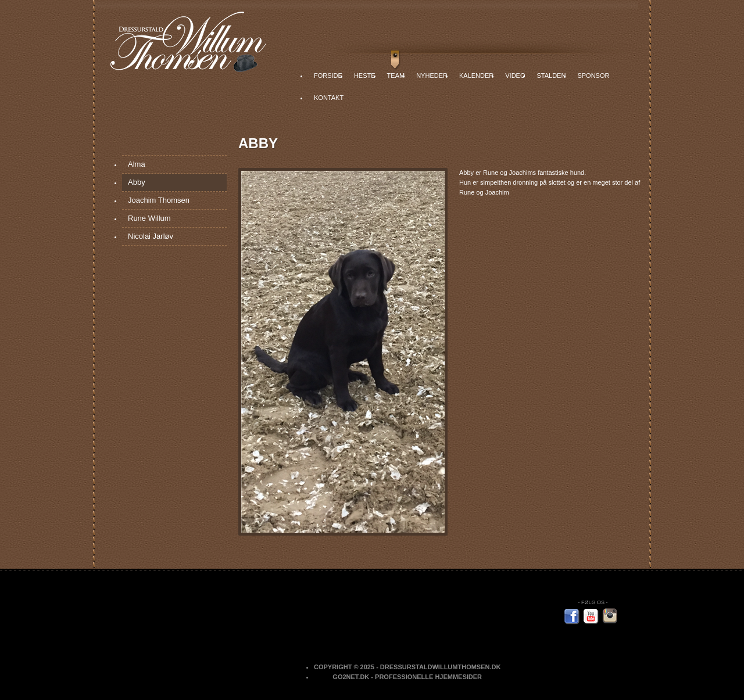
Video (515, 76)
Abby (137, 182)
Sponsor (593, 76)
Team (396, 76)
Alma (137, 164)
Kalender (476, 76)
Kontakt (329, 98)
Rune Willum (149, 218)
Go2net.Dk (351, 677)
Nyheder (432, 76)
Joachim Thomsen (159, 200)
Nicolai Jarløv (151, 236)
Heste (365, 76)
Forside (328, 76)
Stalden (551, 76)
